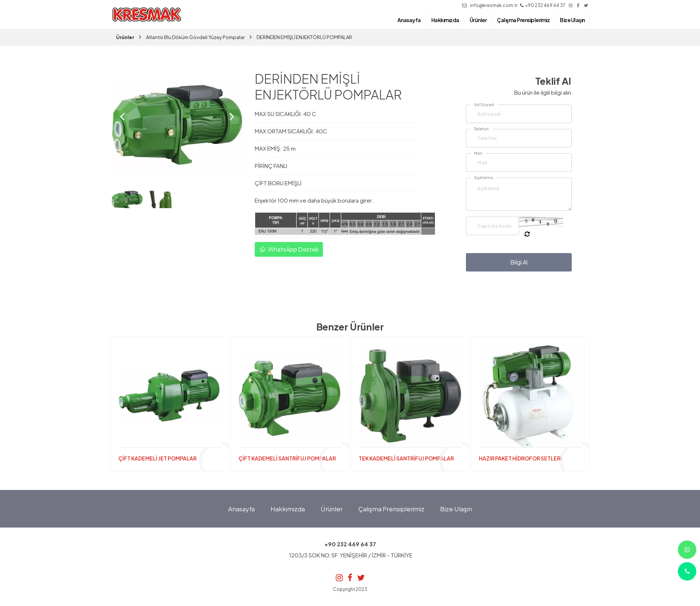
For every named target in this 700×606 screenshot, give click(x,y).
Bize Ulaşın (456, 509)
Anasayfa (241, 509)
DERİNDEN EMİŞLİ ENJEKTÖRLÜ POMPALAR (304, 37)
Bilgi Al (519, 262)
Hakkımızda (288, 509)
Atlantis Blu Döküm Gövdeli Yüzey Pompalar (195, 37)
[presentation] (122, 116)
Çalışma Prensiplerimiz (391, 509)
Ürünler (125, 37)
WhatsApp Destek (289, 250)
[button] (171, 182)
